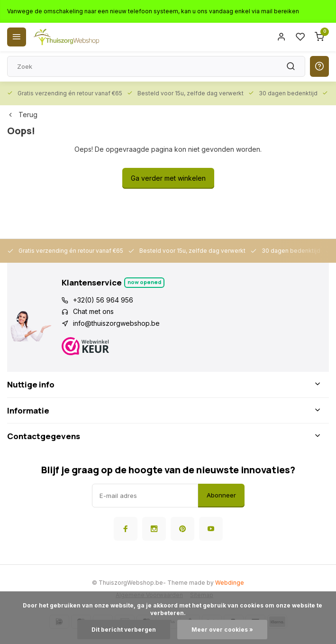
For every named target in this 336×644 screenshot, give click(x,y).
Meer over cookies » (222, 630)
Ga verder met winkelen (168, 178)
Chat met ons (93, 311)
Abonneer (221, 495)
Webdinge (230, 583)
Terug (22, 115)
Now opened (144, 282)
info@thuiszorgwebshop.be (116, 323)
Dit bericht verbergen (124, 630)
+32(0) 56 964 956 (103, 300)
